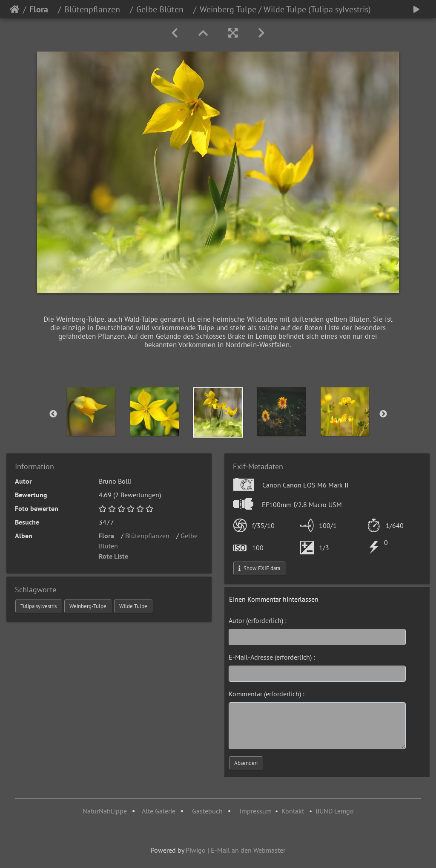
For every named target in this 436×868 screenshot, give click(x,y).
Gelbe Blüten (163, 9)
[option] (91, 412)
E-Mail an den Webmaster (248, 850)
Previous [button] (53, 414)
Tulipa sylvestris (39, 606)
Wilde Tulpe (133, 606)
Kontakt (293, 811)
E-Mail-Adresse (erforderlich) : (272, 657)
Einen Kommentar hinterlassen (274, 599)
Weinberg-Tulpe (88, 606)
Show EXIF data (259, 568)
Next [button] (383, 414)
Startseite (15, 9)
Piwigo (196, 850)
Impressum (255, 811)
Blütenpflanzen (95, 9)
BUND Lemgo (335, 811)
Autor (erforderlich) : (258, 620)
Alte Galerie (159, 811)
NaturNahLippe (105, 811)
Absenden (246, 763)
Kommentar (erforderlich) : (267, 694)
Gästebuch (208, 811)
